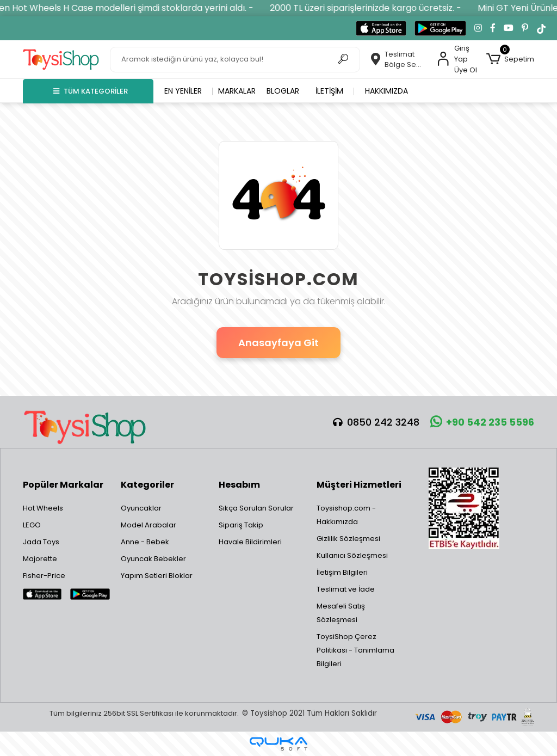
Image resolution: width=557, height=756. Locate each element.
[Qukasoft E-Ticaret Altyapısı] (278, 744)
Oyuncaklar (141, 508)
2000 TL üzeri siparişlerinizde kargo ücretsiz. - (376, 8)
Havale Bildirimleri (250, 542)
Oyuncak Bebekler (153, 559)
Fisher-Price (44, 576)
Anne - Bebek (145, 542)
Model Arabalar (148, 525)
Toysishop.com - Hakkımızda (346, 515)
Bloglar (283, 91)
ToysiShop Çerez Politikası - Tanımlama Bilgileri (355, 650)
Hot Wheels (43, 508)
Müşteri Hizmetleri (359, 485)
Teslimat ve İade (346, 589)
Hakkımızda (386, 91)
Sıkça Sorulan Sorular (256, 508)
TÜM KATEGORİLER (91, 91)
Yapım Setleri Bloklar (157, 576)
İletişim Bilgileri (342, 572)
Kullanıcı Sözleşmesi (352, 555)
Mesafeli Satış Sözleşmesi (341, 613)
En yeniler (183, 91)
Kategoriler (147, 485)
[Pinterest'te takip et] (525, 28)
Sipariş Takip (241, 525)
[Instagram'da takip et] (478, 28)
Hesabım (239, 485)
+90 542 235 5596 (482, 422)
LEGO (32, 525)
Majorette (40, 559)
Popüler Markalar (63, 485)
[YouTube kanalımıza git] (509, 28)
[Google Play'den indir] (440, 28)
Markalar (237, 91)
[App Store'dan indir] (381, 28)
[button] (510, 59)
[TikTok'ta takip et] (541, 28)
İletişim (329, 91)
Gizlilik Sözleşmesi (348, 539)
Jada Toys (41, 542)
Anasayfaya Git (278, 343)
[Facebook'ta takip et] (493, 28)
